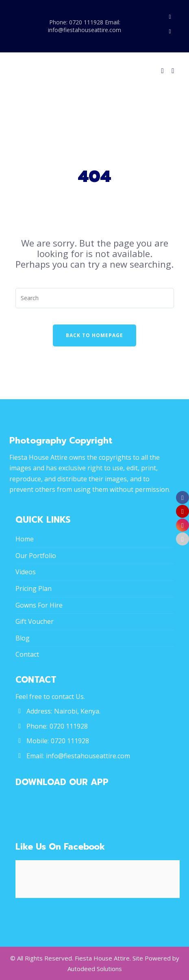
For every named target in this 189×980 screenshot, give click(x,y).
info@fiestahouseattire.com (88, 756)
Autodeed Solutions (95, 969)
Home (25, 539)
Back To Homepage (94, 335)
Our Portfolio (36, 556)
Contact (27, 654)
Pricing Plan (34, 588)
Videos (26, 572)
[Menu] (171, 71)
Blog (23, 638)
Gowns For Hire (39, 605)
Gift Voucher (35, 621)
